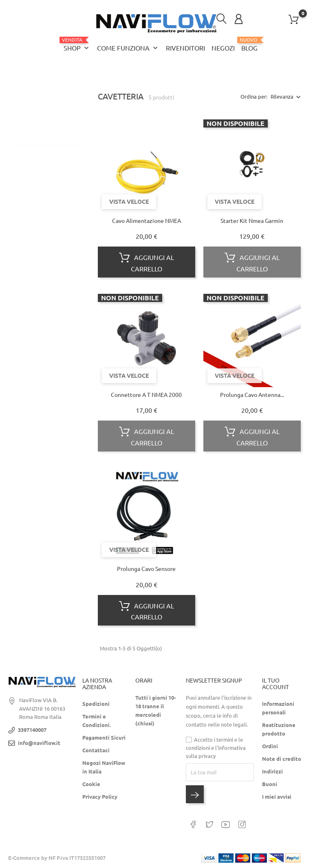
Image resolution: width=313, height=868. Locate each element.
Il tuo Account (276, 684)
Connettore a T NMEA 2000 (146, 395)
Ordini (270, 746)
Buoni (270, 784)
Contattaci (96, 750)
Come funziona (128, 48)
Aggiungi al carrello (147, 262)
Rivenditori (185, 48)
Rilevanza (282, 97)
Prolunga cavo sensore (146, 569)
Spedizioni (96, 704)
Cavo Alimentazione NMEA (147, 220)
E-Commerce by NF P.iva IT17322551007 (57, 858)
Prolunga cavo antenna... (252, 395)
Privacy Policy (100, 797)
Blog (249, 44)
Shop (77, 45)
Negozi (223, 48)
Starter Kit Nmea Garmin (252, 220)
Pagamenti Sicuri (104, 738)
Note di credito (282, 759)
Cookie (91, 784)
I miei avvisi (277, 797)
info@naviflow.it (39, 743)
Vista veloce (129, 201)
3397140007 (32, 730)
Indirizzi (272, 771)
